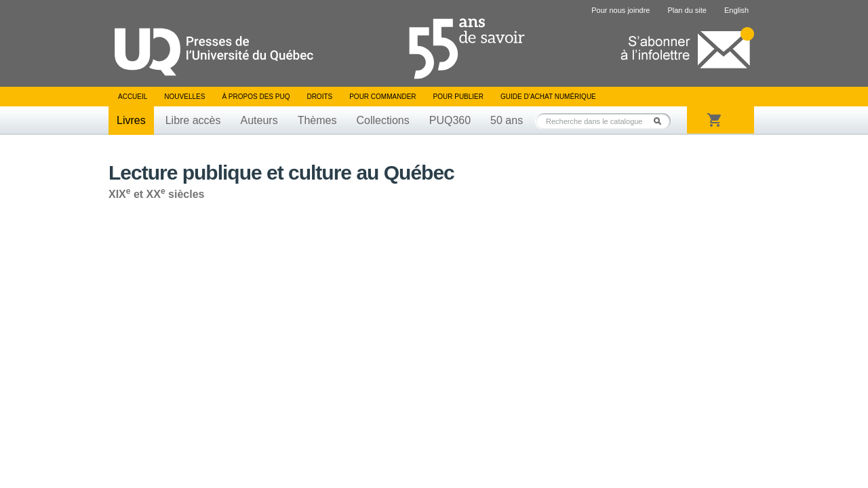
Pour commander (382, 97)
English (736, 10)
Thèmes (317, 120)
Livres (131, 120)
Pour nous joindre (620, 10)
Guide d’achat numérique (548, 97)
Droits (319, 97)
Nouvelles (184, 97)
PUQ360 (450, 120)
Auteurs (259, 120)
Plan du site (687, 10)
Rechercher (661, 121)
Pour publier (458, 97)
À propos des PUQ (256, 97)
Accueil (133, 97)
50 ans (507, 120)
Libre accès (193, 120)
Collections (382, 120)
